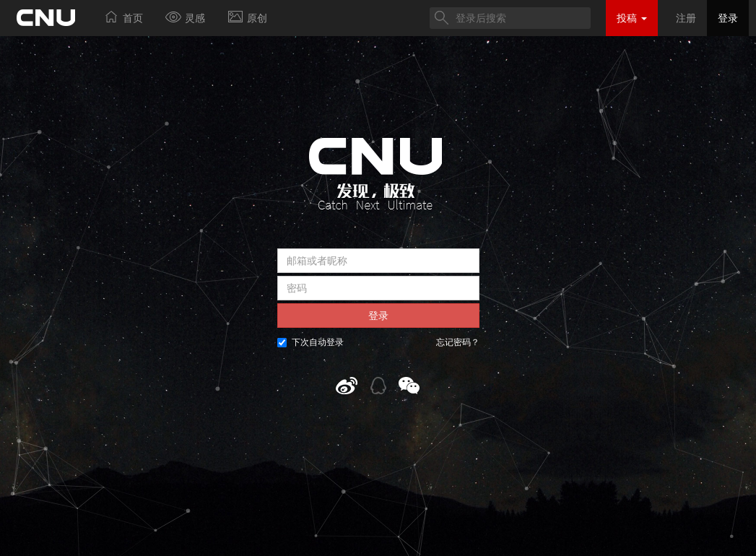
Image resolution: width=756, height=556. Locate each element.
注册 (686, 18)
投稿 (632, 18)
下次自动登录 (310, 342)
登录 (728, 18)
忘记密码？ (458, 342)
